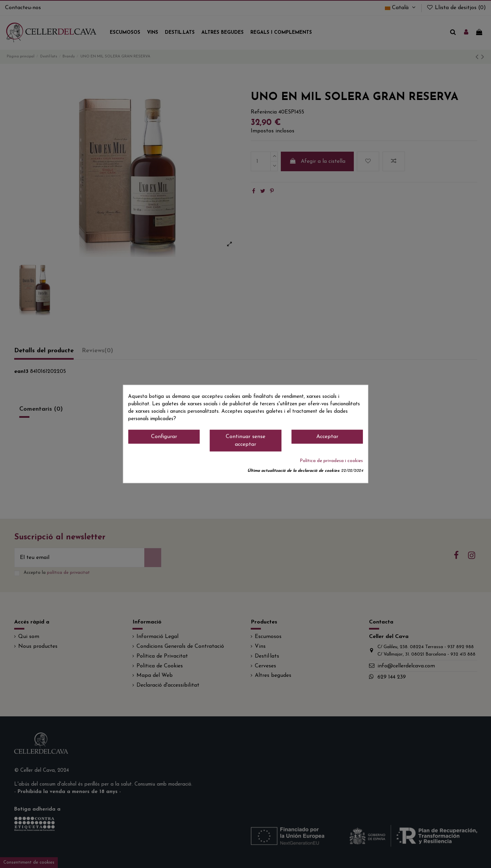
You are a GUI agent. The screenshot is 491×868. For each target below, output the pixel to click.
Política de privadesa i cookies (331, 461)
